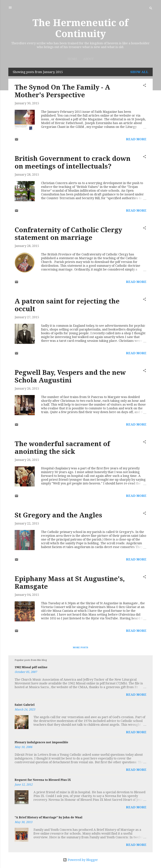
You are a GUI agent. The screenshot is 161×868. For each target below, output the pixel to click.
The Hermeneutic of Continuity (80, 28)
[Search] (151, 9)
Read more (136, 139)
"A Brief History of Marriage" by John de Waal (49, 817)
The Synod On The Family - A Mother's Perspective (62, 91)
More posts (80, 647)
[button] (144, 86)
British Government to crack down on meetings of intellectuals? (73, 162)
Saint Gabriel (25, 705)
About (88, 59)
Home (72, 59)
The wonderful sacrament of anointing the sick (62, 448)
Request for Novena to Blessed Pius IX (43, 780)
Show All (139, 72)
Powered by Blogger (80, 860)
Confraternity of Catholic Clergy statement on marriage (68, 234)
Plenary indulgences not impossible (41, 742)
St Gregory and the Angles (58, 515)
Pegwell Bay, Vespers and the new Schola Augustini (70, 376)
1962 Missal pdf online (31, 667)
